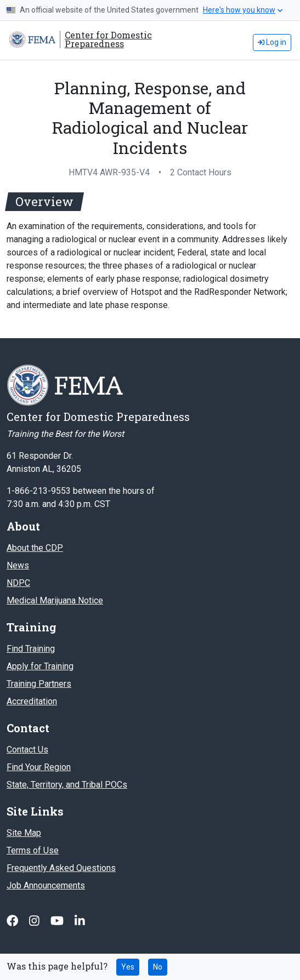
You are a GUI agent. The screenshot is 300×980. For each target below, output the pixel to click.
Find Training (31, 649)
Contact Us (27, 750)
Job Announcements (46, 885)
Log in (272, 42)
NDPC (18, 583)
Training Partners (39, 684)
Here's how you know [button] (243, 10)
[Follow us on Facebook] (13, 921)
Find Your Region (39, 767)
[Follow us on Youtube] (58, 921)
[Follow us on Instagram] (35, 921)
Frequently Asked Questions (61, 868)
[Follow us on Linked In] (80, 921)
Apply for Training (40, 666)
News (18, 565)
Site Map (24, 833)
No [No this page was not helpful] (158, 967)
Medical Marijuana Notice (55, 600)
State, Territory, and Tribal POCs (67, 785)
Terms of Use (33, 850)
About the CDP (35, 548)
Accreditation (32, 701)
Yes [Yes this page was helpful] (128, 967)
